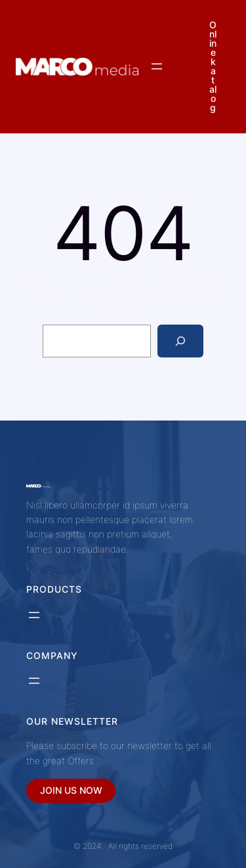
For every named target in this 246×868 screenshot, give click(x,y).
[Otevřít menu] (157, 66)
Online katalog (213, 66)
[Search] (181, 341)
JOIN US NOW (71, 790)
